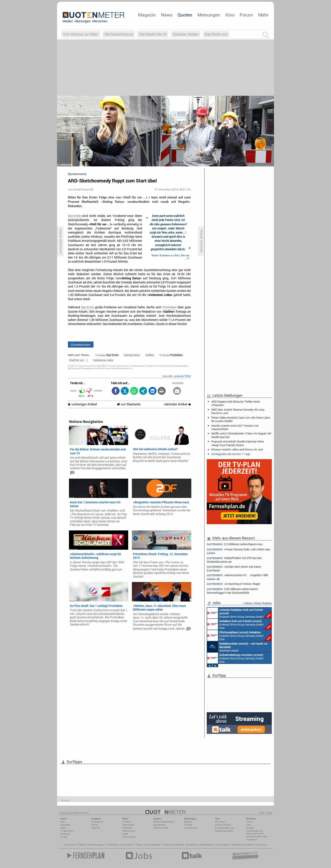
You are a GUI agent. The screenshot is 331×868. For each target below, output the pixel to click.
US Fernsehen (126, 845)
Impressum (252, 840)
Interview (96, 828)
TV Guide (166, 845)
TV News (138, 845)
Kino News (70, 845)
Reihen (95, 825)
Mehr (263, 15)
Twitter (64, 837)
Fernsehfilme (192, 845)
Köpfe (125, 834)
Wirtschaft (127, 828)
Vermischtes (128, 825)
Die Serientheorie (119, 34)
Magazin (147, 15)
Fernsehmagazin (96, 845)
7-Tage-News (67, 831)
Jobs (249, 825)
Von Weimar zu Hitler (81, 34)
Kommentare (81, 345)
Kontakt (250, 828)
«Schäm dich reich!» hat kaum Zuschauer (234, 568)
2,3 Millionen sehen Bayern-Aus (235, 544)
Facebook (65, 834)
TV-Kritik (188, 825)
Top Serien (261, 845)
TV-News (127, 822)
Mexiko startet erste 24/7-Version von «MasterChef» (235, 427)
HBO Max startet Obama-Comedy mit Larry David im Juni (238, 411)
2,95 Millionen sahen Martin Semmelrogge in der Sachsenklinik (232, 591)
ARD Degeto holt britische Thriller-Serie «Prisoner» (236, 403)
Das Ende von (216, 34)
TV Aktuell (81, 845)
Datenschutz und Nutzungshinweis (255, 832)
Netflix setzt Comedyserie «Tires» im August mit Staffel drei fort (241, 435)
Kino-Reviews (191, 828)
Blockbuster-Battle (224, 831)
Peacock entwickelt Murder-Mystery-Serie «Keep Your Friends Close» (238, 443)
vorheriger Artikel (82, 404)
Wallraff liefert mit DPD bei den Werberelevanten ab (234, 560)
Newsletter (65, 825)
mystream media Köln (238, 647)
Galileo (150, 355)
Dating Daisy (132, 355)
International (129, 831)
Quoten (185, 15)
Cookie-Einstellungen (257, 836)
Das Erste (74, 216)
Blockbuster (178, 845)
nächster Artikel (177, 404)
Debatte (188, 822)
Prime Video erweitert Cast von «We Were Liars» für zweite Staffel (241, 419)
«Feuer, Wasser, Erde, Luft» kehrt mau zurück (238, 551)
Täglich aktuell (161, 828)
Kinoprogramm (223, 845)
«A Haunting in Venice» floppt (233, 584)
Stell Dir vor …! (78, 360)
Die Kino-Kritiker (223, 825)
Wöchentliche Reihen (164, 822)
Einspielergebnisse (224, 828)
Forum (246, 15)
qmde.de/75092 (182, 376)
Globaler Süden (186, 34)
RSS (62, 822)
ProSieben (170, 307)
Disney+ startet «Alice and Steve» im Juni (237, 449)
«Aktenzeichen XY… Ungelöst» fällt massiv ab (237, 577)
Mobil (63, 828)
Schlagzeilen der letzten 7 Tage (231, 454)
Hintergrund (97, 822)
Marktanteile (160, 825)
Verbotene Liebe (103, 360)
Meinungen (209, 15)
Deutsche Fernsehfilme (243, 845)
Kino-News (220, 822)
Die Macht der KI (153, 34)
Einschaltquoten (152, 845)
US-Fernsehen (129, 837)
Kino (230, 15)
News (167, 15)
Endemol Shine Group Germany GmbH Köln (239, 613)
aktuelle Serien (207, 845)
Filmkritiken (112, 845)
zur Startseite (129, 404)
